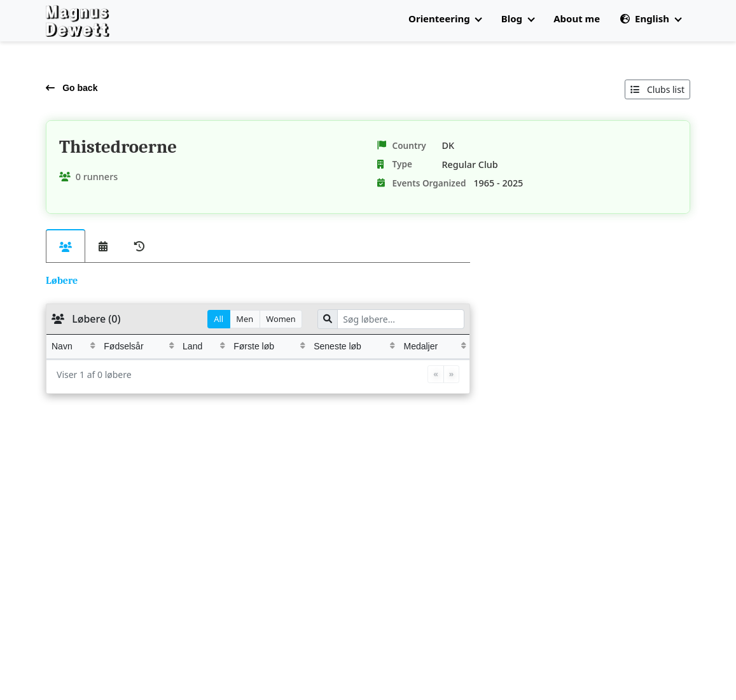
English (650, 18)
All (219, 319)
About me (577, 18)
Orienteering (445, 18)
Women (281, 319)
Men (245, 319)
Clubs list (657, 89)
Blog (518, 18)
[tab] (66, 246)
